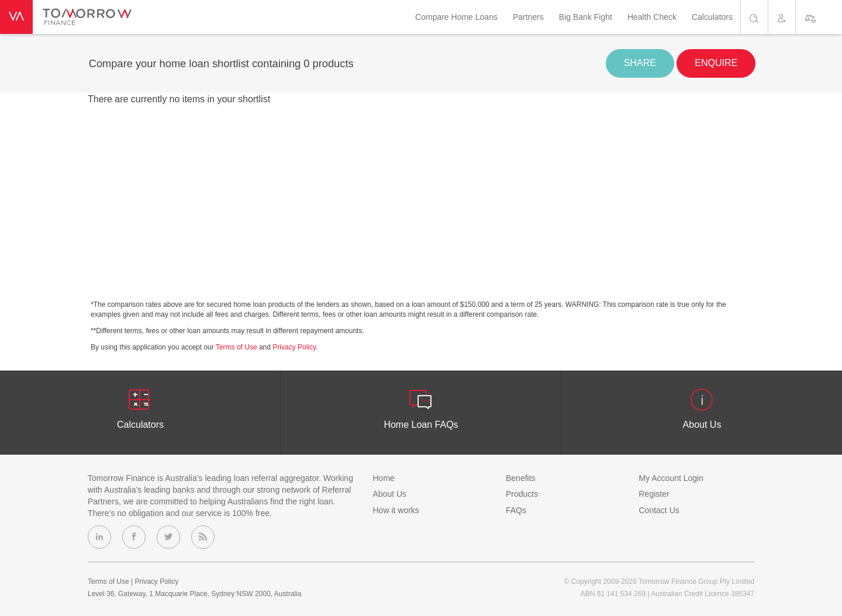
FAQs (516, 510)
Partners (528, 17)
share (640, 63)
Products (522, 494)
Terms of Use (237, 347)
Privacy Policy (294, 347)
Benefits (521, 478)
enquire (716, 63)
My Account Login (672, 478)
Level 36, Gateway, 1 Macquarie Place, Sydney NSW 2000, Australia (194, 594)
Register (654, 494)
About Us (390, 494)
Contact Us (659, 510)
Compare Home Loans (456, 17)
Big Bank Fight (586, 17)
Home (384, 478)
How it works (396, 510)
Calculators (712, 17)
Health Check (652, 17)
